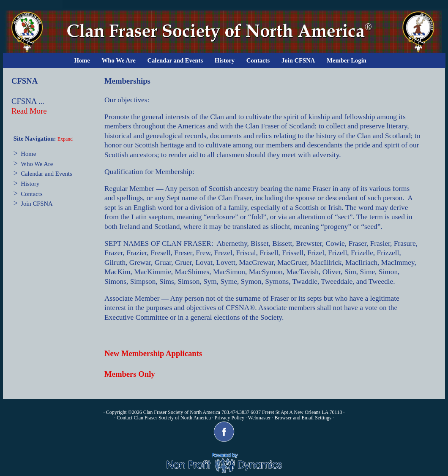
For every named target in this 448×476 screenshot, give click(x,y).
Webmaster (260, 418)
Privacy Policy (229, 418)
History (225, 60)
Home (82, 60)
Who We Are (119, 60)
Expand (65, 139)
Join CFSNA (298, 60)
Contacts (258, 60)
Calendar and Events (175, 60)
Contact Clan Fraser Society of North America (164, 418)
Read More (29, 111)
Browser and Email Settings (303, 418)
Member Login (347, 60)
